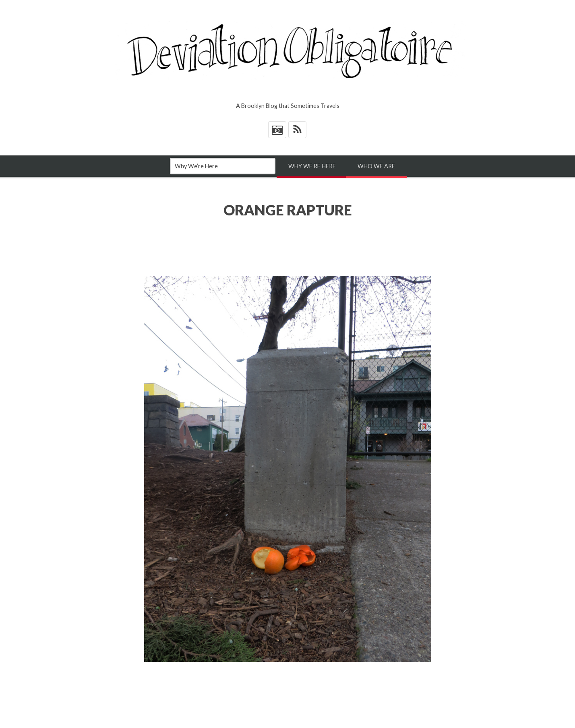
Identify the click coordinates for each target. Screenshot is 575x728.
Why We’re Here (312, 166)
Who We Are (376, 166)
